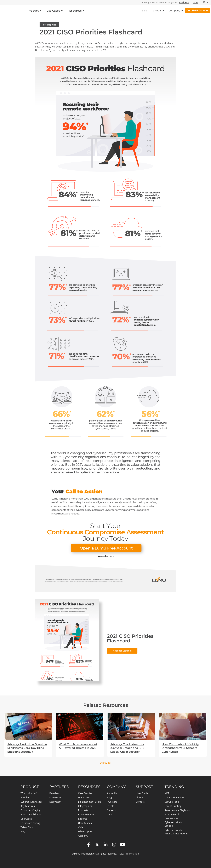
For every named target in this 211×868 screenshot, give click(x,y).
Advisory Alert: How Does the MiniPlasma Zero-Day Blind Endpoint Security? (27, 748)
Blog (144, 11)
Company (176, 11)
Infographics (49, 25)
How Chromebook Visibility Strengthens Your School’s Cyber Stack (180, 748)
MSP (196, 2)
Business (184, 2)
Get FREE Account (198, 10)
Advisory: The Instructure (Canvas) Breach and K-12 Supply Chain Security (127, 748)
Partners (158, 11)
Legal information (129, 854)
